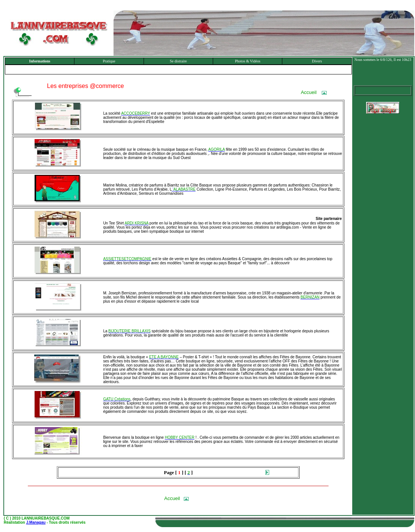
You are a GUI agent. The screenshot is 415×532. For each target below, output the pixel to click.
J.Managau (36, 522)
